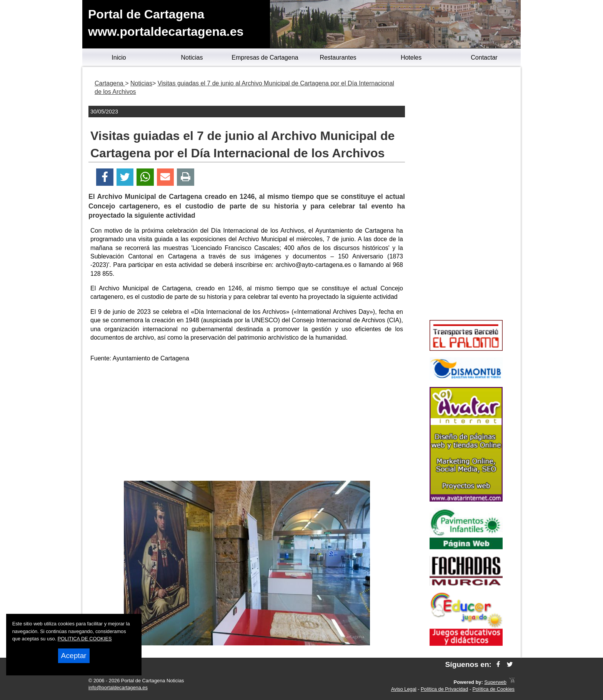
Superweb (495, 682)
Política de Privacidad (444, 689)
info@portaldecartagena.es (118, 687)
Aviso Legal (404, 689)
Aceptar (74, 656)
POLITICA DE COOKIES (85, 639)
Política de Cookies (493, 689)
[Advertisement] (247, 423)
